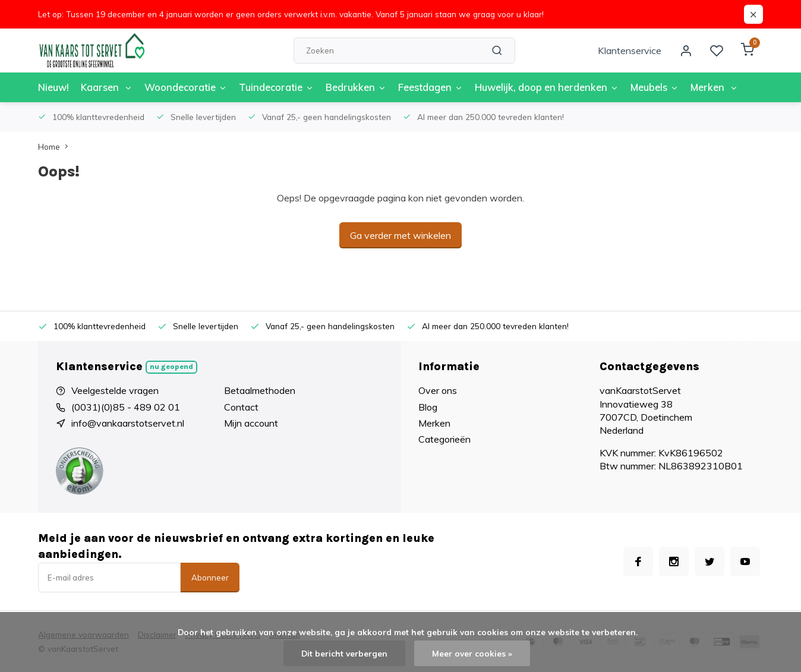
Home (56, 146)
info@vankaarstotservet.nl (128, 423)
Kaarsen (106, 87)
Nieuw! (53, 87)
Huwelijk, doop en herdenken (537, 87)
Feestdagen (423, 87)
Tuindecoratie (273, 87)
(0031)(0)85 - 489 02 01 (126, 407)
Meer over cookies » (472, 653)
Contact (241, 407)
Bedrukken (350, 87)
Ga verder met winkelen (400, 235)
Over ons (438, 390)
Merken (701, 87)
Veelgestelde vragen (115, 390)
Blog (428, 407)
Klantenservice (630, 51)
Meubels (643, 87)
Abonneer (210, 578)
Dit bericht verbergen (344, 653)
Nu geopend (171, 367)
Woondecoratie (184, 87)
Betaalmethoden (260, 390)
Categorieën (444, 439)
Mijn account (251, 423)
